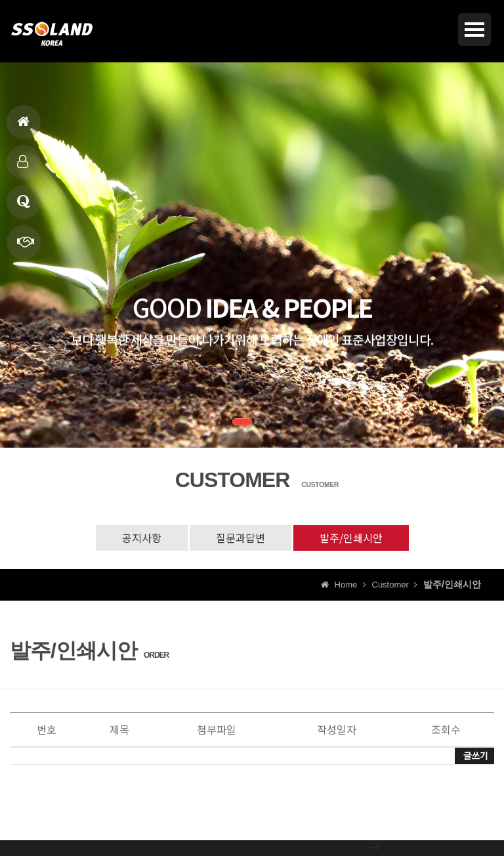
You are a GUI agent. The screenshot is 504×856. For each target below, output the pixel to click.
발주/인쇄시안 (351, 538)
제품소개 (23, 167)
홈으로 (23, 127)
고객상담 (24, 207)
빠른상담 (26, 247)
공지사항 (142, 538)
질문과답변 (241, 538)
